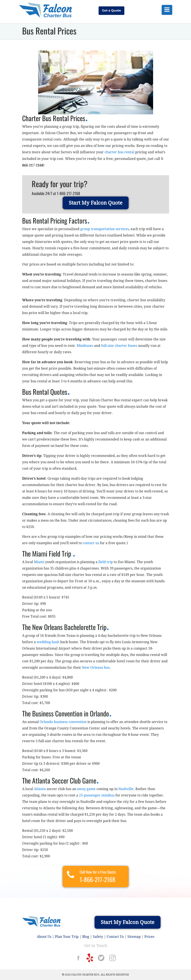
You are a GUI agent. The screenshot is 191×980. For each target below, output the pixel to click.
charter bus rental (119, 152)
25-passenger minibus (97, 795)
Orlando (46, 722)
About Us (44, 937)
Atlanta (40, 789)
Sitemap (134, 937)
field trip (106, 562)
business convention (70, 722)
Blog (86, 937)
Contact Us (115, 937)
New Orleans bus (96, 668)
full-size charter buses (119, 346)
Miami (39, 562)
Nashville (126, 789)
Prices (149, 937)
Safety (98, 937)
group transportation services (105, 229)
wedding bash (48, 642)
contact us (91, 543)
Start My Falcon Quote (96, 203)
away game (86, 789)
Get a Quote (111, 10)
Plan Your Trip (67, 937)
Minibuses (85, 346)
